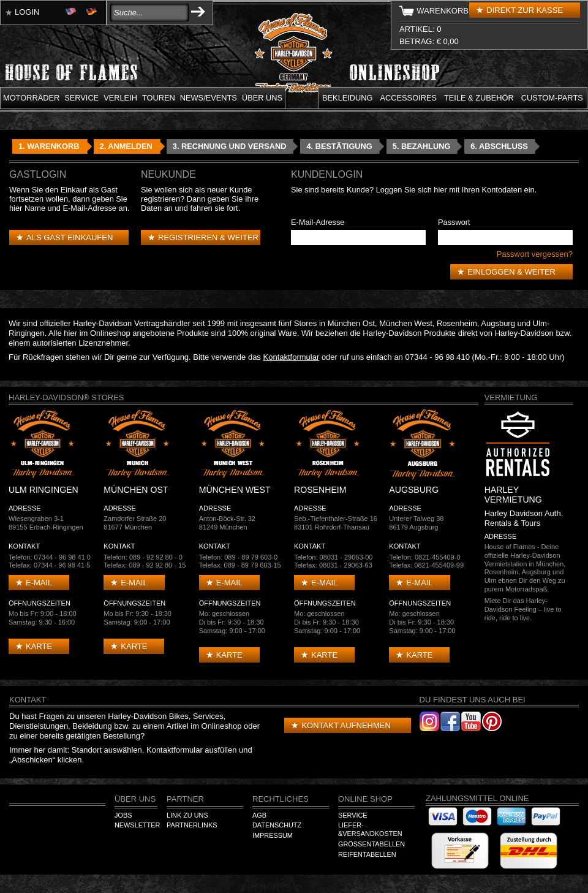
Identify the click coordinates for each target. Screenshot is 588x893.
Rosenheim (457, 323)
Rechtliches (281, 799)
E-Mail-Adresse (318, 222)
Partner (185, 799)
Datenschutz (277, 825)
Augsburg (498, 323)
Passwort (454, 222)
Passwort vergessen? (535, 254)
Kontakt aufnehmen (346, 725)
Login (27, 12)
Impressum (273, 835)
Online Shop (365, 799)
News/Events (209, 98)
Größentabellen (371, 844)
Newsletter (137, 825)
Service (81, 98)
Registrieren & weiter (208, 237)
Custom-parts (552, 98)
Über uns (262, 98)
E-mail (39, 583)
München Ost (351, 323)
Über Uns (135, 799)
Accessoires (409, 98)
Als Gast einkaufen (70, 237)
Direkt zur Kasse (525, 10)
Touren (159, 98)
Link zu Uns (187, 815)
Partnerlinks (192, 825)
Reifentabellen (367, 854)
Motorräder (31, 98)
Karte (39, 646)
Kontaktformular (292, 357)
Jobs (123, 815)
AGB (259, 815)
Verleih (120, 98)
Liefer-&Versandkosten (370, 829)
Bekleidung (348, 98)
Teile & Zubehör (479, 98)
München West (405, 323)
